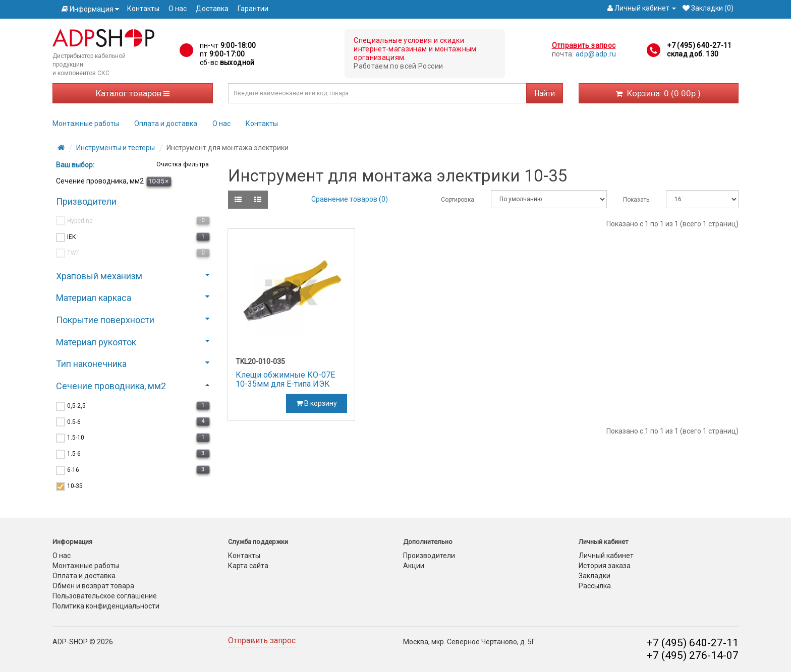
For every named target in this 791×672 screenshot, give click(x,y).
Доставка (212, 9)
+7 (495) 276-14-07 (693, 655)
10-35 (158, 181)
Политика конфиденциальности (106, 606)
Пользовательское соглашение (105, 596)
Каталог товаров (133, 93)
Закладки (595, 576)
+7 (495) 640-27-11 (699, 45)
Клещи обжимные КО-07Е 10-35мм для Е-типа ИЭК (285, 379)
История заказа (605, 566)
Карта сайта (248, 566)
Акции (414, 566)
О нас (178, 9)
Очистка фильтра (182, 164)
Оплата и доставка (166, 124)
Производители (429, 556)
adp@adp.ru (596, 54)
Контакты (143, 9)
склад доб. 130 (693, 54)
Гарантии (253, 9)
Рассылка (595, 586)
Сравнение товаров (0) (350, 199)
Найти (545, 93)
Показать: (637, 200)
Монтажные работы (86, 124)
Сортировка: (458, 200)
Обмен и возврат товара (93, 586)
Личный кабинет (606, 556)
